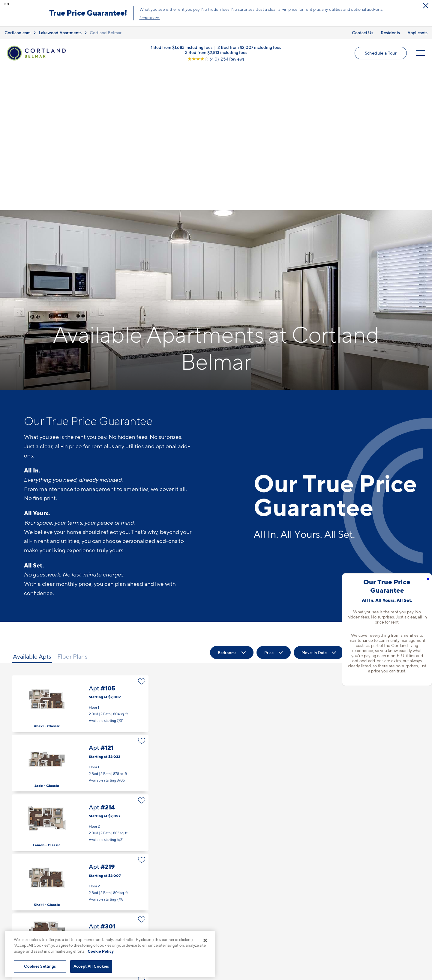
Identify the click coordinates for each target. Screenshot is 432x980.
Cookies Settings (40, 966)
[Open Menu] (421, 53)
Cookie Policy (101, 951)
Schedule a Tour (381, 53)
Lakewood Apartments (60, 33)
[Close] (205, 940)
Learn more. (150, 18)
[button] (5, 4)
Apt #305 (80, 859)
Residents (390, 33)
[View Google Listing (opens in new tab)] (216, 59)
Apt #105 (80, 561)
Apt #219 (80, 740)
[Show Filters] (402, 510)
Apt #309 (80, 918)
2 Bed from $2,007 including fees (249, 47)
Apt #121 (80, 620)
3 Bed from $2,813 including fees (216, 52)
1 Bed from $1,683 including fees (182, 47)
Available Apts (32, 514)
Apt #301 (80, 799)
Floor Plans (72, 514)
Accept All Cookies (91, 966)
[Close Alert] (426, 6)
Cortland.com (18, 33)
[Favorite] (142, 539)
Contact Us (363, 33)
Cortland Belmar (106, 33)
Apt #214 (80, 680)
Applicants (417, 33)
